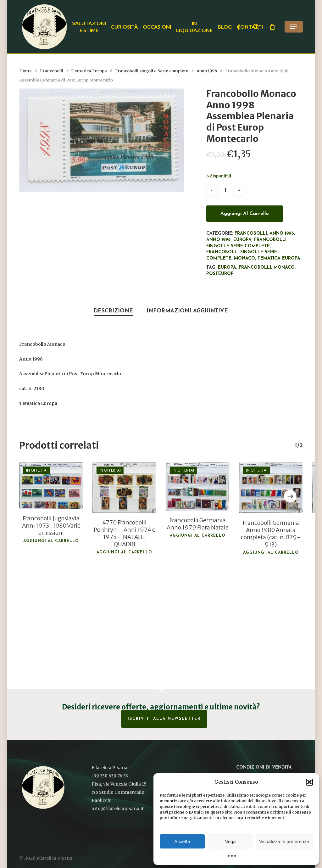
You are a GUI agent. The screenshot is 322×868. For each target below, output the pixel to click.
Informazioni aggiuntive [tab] (187, 311)
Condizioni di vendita (264, 767)
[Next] (290, 496)
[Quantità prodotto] (225, 190)
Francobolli (52, 71)
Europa (242, 240)
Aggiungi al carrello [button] (51, 541)
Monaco (244, 258)
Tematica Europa (89, 71)
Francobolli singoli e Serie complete (152, 71)
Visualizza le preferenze (284, 841)
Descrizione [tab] (113, 311)
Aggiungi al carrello (245, 214)
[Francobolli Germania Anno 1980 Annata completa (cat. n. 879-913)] (271, 488)
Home (25, 71)
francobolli (255, 268)
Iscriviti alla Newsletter (164, 719)
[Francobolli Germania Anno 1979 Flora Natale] (198, 486)
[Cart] (272, 27)
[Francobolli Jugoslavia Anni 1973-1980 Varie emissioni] (51, 486)
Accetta (182, 841)
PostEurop (220, 274)
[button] (309, 782)
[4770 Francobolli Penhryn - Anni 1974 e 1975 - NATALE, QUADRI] (124, 488)
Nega (230, 841)
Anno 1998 (207, 71)
